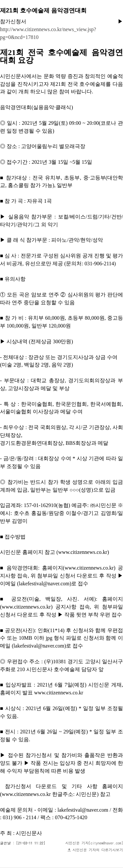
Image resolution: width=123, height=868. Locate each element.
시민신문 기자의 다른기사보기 (98, 850)
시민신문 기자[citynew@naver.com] (94, 843)
